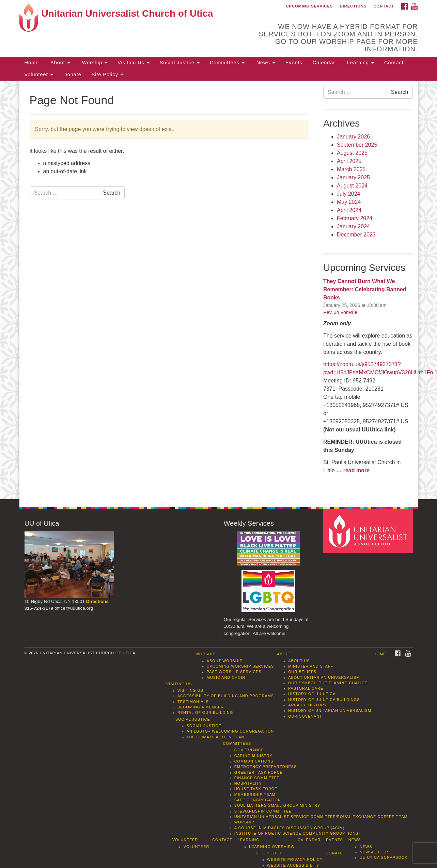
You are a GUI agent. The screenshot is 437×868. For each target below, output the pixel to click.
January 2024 (353, 226)
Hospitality (248, 783)
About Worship (225, 661)
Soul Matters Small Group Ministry (277, 805)
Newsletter (374, 852)
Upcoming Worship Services (240, 666)
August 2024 (352, 186)
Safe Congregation (258, 800)
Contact (384, 6)
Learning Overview (272, 847)
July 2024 (349, 194)
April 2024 (349, 210)
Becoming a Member (201, 707)
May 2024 (349, 202)
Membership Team (255, 795)
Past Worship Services (234, 672)
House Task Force (256, 789)
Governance (249, 750)
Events (294, 63)
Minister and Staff (311, 666)
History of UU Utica (312, 694)
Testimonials (193, 702)
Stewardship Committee (263, 811)
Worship (94, 63)
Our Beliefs (302, 672)
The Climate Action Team (216, 737)
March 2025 (351, 169)
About (60, 63)
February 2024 (355, 218)
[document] (218, 290)
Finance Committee (257, 778)
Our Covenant (305, 716)
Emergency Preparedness (266, 767)
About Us (299, 661)
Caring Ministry (253, 756)
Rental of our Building (205, 713)
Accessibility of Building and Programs (226, 696)
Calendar (324, 63)
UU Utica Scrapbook (384, 857)
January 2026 (353, 137)
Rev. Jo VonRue (340, 312)
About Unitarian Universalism (324, 677)
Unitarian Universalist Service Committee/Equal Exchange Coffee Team (321, 817)
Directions (353, 6)
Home (32, 63)
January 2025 (353, 177)
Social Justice (180, 63)
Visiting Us (134, 63)
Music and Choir (226, 677)
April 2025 (349, 161)
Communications (254, 761)
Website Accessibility (293, 865)
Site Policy (107, 75)
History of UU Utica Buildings (324, 700)
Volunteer (39, 75)
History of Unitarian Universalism (330, 710)
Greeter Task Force (259, 772)
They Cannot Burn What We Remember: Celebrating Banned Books (365, 289)
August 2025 (352, 153)
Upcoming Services (309, 6)
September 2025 (357, 145)
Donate (72, 75)
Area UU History (308, 705)
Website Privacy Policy (295, 859)
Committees (227, 63)
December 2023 (356, 235)
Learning (360, 63)
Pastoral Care (306, 688)
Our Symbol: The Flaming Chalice (328, 683)
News (265, 63)
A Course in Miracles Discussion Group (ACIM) (290, 828)
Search (112, 193)
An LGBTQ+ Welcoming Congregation (230, 731)
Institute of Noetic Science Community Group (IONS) (297, 833)
